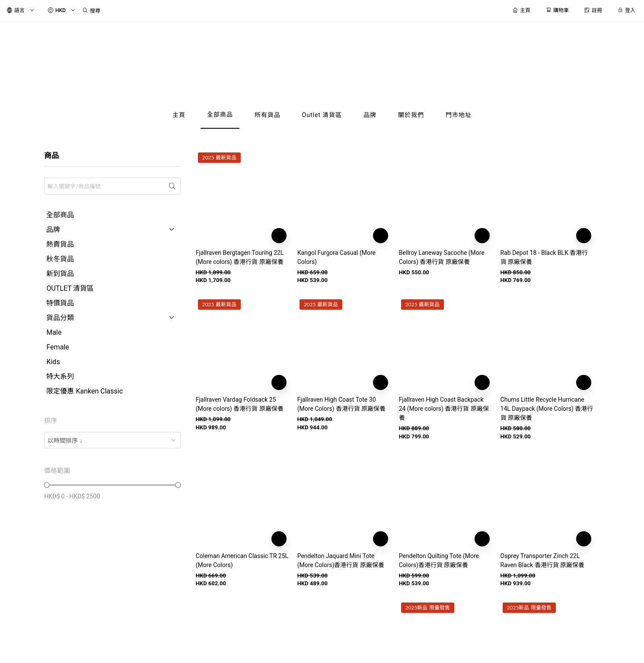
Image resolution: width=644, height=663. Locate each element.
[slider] (47, 485)
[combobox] (112, 440)
